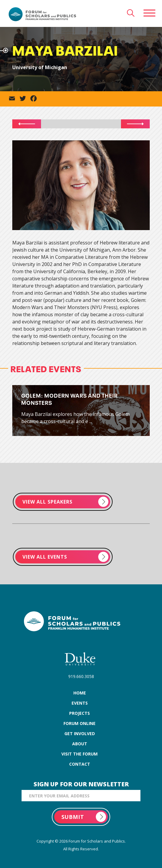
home (80, 693)
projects (80, 713)
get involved (80, 734)
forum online (80, 723)
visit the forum (80, 754)
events (80, 703)
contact (80, 764)
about (80, 744)
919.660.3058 (81, 676)
